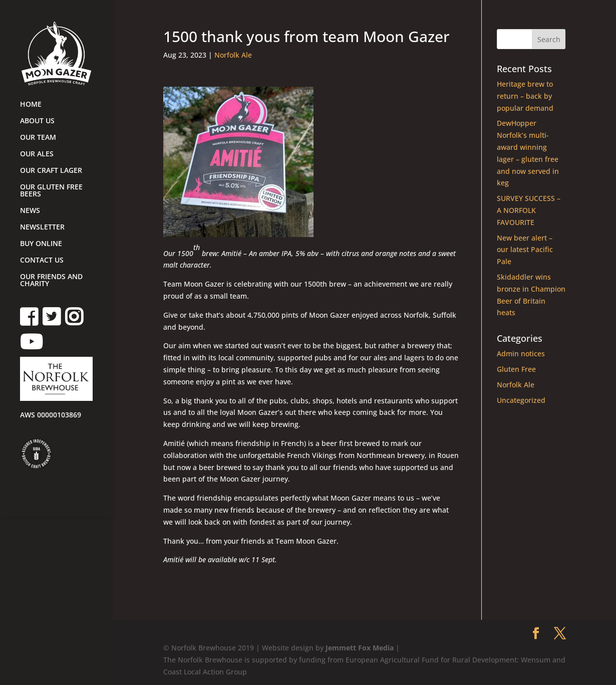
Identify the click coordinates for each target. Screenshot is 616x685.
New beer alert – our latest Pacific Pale (525, 250)
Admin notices (521, 354)
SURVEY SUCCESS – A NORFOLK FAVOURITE (529, 210)
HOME (31, 105)
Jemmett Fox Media (360, 648)
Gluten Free (516, 369)
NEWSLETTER (42, 227)
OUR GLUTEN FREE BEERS (51, 191)
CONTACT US (42, 261)
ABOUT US (37, 121)
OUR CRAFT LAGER (51, 171)
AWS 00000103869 (51, 415)
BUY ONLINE (41, 244)
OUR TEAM (38, 138)
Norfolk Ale (233, 55)
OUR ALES (37, 154)
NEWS (30, 211)
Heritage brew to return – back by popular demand (525, 96)
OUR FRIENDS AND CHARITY (51, 281)
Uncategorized (521, 400)
